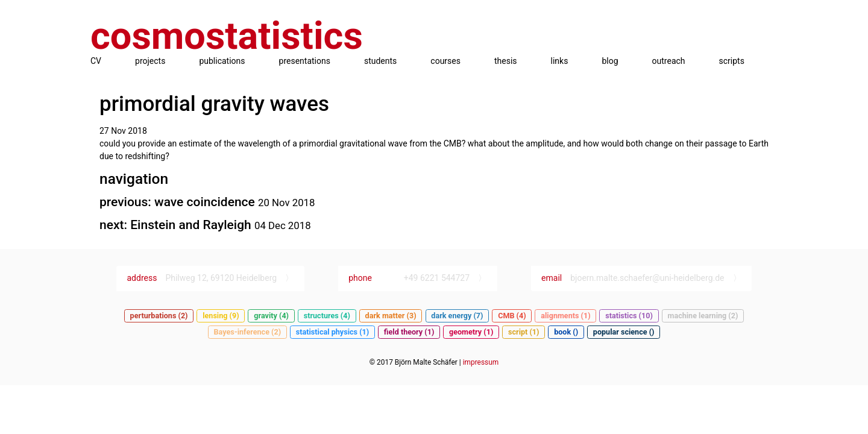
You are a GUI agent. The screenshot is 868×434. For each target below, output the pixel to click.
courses (445, 61)
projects (150, 61)
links (560, 61)
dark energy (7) (457, 316)
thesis (506, 61)
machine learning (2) (703, 316)
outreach (669, 61)
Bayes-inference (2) (248, 332)
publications (222, 61)
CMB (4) (512, 316)
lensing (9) (221, 316)
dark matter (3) (391, 316)
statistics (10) (629, 316)
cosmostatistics (227, 36)
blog (610, 61)
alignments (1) (565, 316)
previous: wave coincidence (179, 202)
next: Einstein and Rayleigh (177, 225)
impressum (481, 362)
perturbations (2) (159, 316)
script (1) (524, 332)
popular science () (624, 332)
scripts (732, 61)
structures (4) (327, 316)
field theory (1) (409, 332)
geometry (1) (471, 332)
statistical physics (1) (332, 332)
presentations (305, 61)
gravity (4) (271, 316)
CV (96, 61)
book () (566, 332)
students (380, 61)
